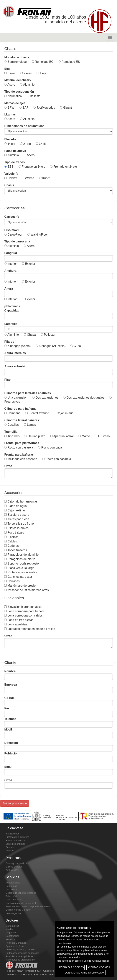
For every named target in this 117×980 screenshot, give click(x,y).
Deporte (10, 847)
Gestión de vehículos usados (21, 893)
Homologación (13, 913)
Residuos (10, 939)
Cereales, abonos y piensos (20, 949)
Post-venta (11, 889)
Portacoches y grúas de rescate (22, 953)
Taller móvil (11, 896)
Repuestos (11, 886)
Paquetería (11, 933)
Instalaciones (13, 834)
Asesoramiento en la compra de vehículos (28, 906)
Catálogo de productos (18, 863)
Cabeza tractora (14, 900)
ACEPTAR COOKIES (99, 967)
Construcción (13, 936)
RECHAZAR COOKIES (71, 967)
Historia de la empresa (17, 837)
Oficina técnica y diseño (18, 910)
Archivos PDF (13, 870)
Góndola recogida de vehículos (22, 903)
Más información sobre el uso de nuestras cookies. (83, 961)
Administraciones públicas (19, 956)
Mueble (9, 929)
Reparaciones (13, 883)
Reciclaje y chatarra (16, 943)
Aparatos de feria (15, 946)
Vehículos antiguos (15, 844)
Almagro (10, 851)
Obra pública (12, 926)
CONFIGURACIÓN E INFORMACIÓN (84, 973)
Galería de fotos (14, 867)
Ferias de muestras (16, 840)
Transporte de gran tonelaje (20, 960)
